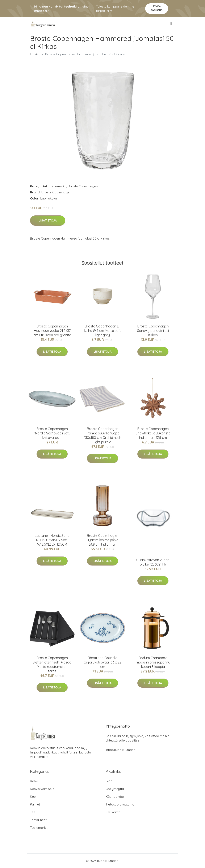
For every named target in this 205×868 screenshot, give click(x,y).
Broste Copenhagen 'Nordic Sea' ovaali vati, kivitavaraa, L (52, 433)
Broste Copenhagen (83, 186)
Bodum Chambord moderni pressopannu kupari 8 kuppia (153, 662)
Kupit (34, 797)
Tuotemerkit (58, 186)
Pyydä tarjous (157, 8)
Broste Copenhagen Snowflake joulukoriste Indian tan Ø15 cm (153, 433)
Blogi (109, 781)
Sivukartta (113, 812)
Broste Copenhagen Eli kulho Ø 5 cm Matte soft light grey (102, 331)
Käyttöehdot (115, 797)
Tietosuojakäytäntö (120, 804)
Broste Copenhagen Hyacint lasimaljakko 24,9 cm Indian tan (102, 540)
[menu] (171, 24)
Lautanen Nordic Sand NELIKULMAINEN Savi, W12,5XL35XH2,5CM (52, 540)
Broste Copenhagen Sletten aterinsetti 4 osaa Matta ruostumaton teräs (52, 664)
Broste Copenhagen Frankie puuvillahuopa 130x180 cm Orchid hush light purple (103, 435)
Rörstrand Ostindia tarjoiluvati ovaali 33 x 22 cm (102, 662)
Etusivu (35, 54)
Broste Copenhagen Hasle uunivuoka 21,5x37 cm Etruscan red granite (52, 331)
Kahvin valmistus (42, 789)
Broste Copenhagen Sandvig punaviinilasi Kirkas (153, 331)
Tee (33, 812)
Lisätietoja (48, 220)
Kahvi (34, 781)
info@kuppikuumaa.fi (121, 750)
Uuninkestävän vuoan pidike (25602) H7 (153, 562)
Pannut (35, 804)
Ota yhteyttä (115, 789)
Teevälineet (38, 820)
